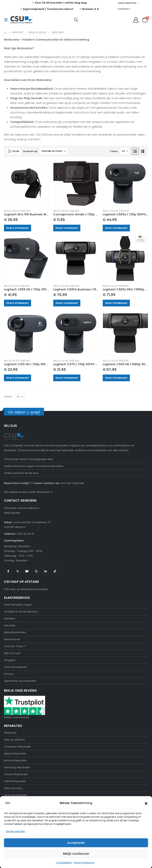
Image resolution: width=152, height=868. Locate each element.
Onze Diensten (127, 3)
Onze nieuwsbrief (15, 667)
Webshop (10, 733)
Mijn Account (12, 653)
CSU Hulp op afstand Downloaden (26, 589)
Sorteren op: (30, 151)
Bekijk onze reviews (17, 717)
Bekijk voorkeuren (76, 854)
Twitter (18, 571)
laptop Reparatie (15, 753)
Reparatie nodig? (17, 483)
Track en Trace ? (15, 646)
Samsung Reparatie (17, 767)
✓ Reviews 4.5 (89, 9)
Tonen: (114, 151)
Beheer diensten (16, 831)
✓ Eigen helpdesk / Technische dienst (47, 9)
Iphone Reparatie (15, 760)
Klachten (10, 618)
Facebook (8, 571)
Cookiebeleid (64, 863)
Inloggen (10, 660)
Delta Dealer (12, 513)
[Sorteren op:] (53, 151)
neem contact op (47, 483)
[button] (146, 803)
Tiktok (55, 571)
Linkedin (46, 571)
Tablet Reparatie (15, 781)
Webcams (25, 211)
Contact (124, 9)
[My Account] (136, 20)
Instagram (36, 571)
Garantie (10, 625)
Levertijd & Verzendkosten (21, 612)
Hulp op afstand (14, 740)
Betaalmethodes (15, 632)
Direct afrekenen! (18, 228)
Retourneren (12, 639)
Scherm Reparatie (16, 774)
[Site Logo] (21, 20)
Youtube (27, 571)
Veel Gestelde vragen (18, 605)
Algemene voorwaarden (20, 681)
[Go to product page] (27, 183)
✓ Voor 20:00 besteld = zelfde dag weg (59, 3)
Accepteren (76, 843)
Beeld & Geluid (11, 211)
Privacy (9, 674)
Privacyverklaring (84, 863)
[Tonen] (125, 151)
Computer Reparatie (17, 747)
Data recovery (13, 788)
